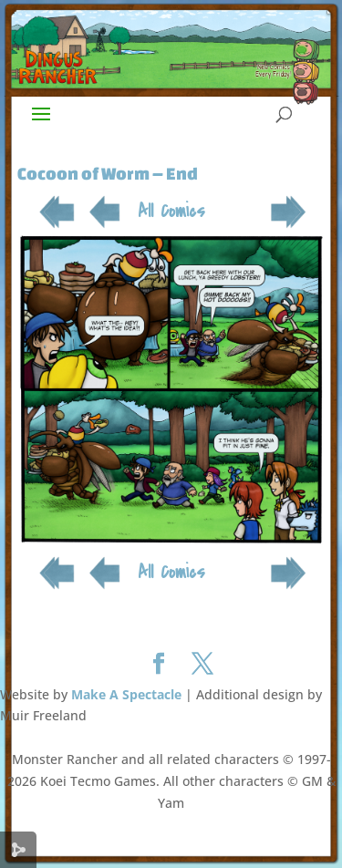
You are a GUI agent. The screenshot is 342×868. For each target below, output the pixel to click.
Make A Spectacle (126, 694)
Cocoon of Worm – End (108, 173)
